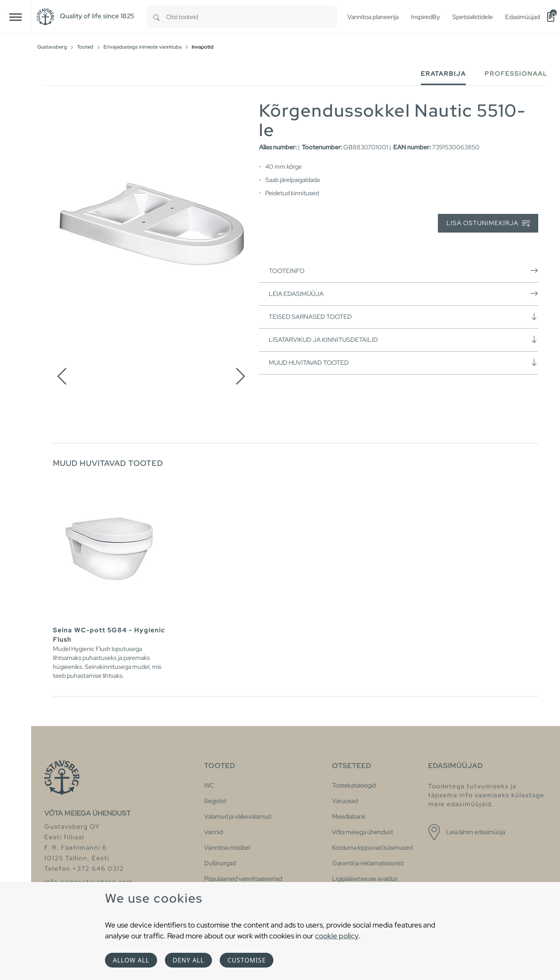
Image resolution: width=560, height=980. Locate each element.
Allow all (131, 960)
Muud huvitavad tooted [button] (403, 362)
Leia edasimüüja (403, 294)
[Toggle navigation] (16, 17)
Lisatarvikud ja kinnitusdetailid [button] (403, 339)
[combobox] (252, 17)
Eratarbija (443, 74)
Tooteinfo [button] (403, 271)
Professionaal (516, 74)
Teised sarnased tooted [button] (403, 317)
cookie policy (337, 936)
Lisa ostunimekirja (488, 223)
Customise (247, 960)
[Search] (156, 17)
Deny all (188, 960)
